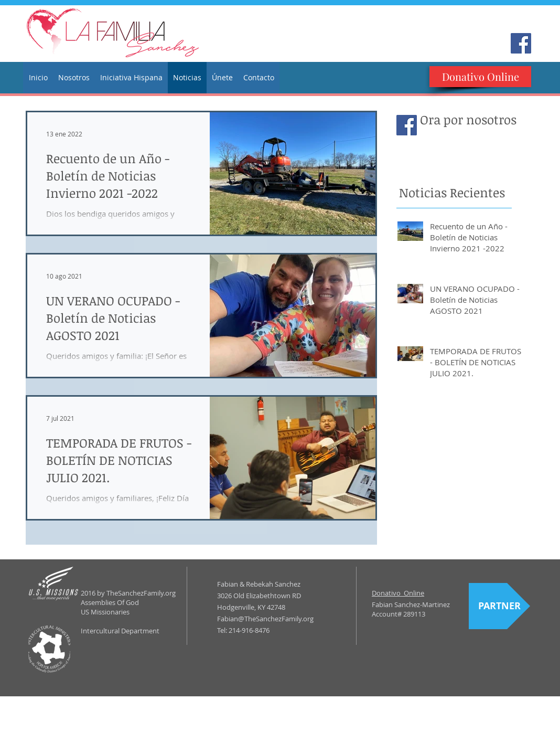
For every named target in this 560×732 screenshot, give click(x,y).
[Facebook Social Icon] (521, 43)
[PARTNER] (499, 606)
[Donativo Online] (480, 77)
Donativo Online (398, 593)
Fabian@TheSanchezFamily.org (265, 619)
